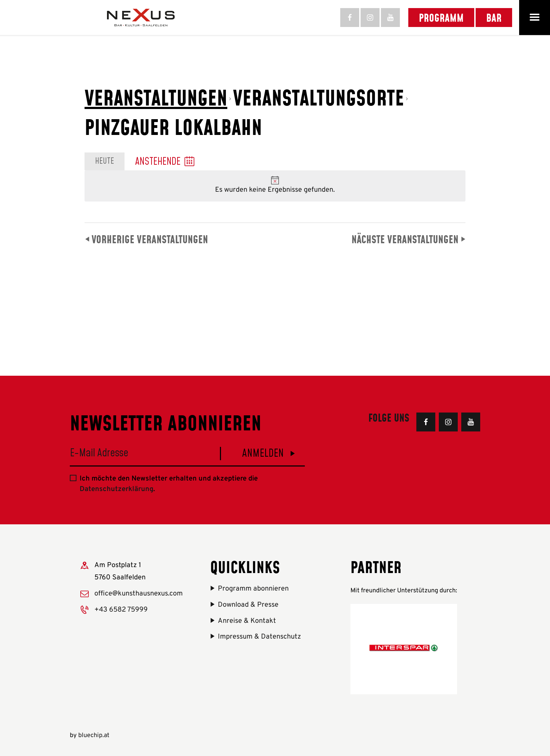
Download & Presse (248, 605)
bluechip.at (94, 735)
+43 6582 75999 (121, 610)
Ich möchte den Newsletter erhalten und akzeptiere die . (169, 484)
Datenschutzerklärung (116, 489)
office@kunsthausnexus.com (139, 594)
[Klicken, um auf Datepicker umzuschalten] (165, 162)
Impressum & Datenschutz (259, 637)
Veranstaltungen (156, 97)
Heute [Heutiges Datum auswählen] (105, 161)
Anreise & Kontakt (247, 621)
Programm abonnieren (253, 589)
